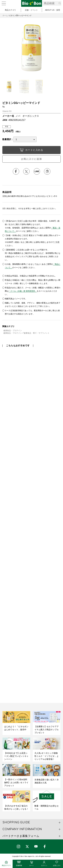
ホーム (5, 15)
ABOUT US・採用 (52, 10)
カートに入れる (32, 150)
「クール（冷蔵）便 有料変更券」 (23, 291)
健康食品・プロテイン (13, 330)
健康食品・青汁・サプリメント (37, 333)
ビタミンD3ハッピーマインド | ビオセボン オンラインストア (32, 3)
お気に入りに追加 (32, 159)
